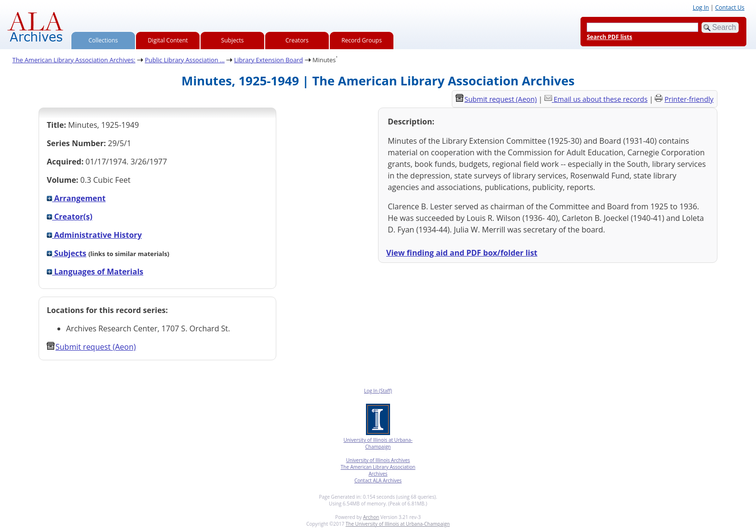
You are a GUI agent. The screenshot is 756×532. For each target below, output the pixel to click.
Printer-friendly (689, 99)
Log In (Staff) (378, 391)
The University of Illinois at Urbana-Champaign (398, 524)
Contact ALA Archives (378, 480)
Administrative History (94, 235)
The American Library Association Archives (378, 470)
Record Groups (362, 40)
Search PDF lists (609, 37)
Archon (371, 517)
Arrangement (76, 198)
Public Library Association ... (185, 60)
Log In (701, 7)
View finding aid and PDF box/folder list (462, 253)
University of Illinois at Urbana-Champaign (378, 443)
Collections (103, 40)
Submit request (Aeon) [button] (91, 347)
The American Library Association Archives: (74, 60)
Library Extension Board (269, 60)
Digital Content (168, 40)
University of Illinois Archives (378, 460)
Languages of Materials (95, 272)
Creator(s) (70, 217)
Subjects (233, 40)
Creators (297, 40)
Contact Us (730, 7)
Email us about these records (601, 99)
